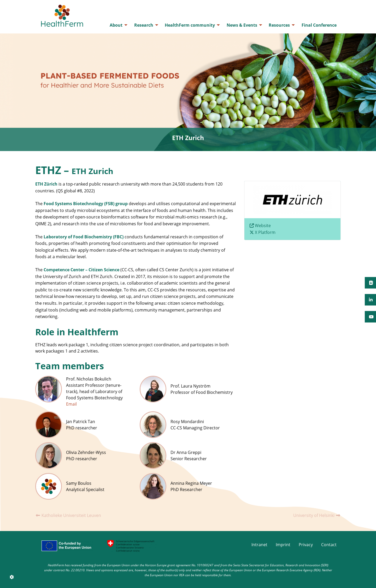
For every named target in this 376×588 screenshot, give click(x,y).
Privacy (306, 545)
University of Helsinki (317, 515)
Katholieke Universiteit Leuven (68, 515)
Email (71, 404)
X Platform (265, 232)
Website (263, 226)
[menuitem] (117, 25)
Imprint (283, 545)
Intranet (259, 545)
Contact (329, 545)
